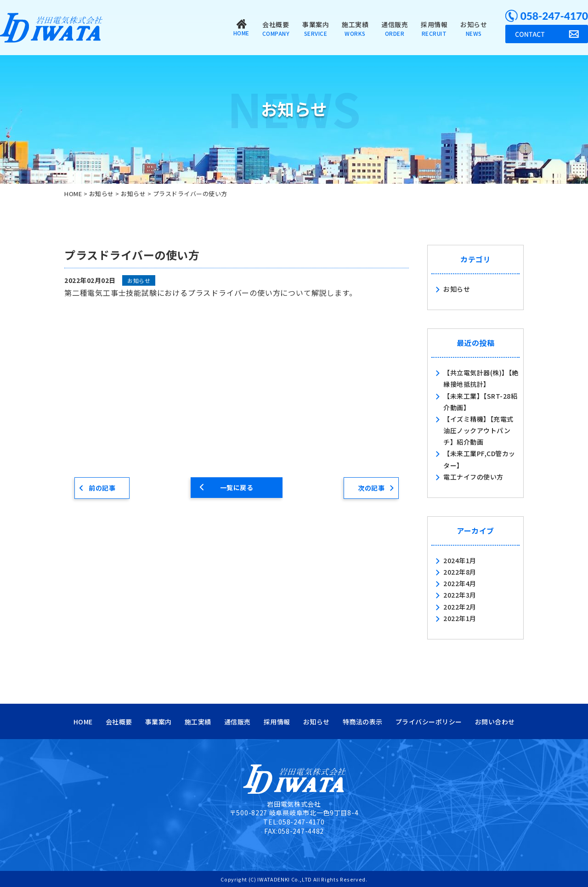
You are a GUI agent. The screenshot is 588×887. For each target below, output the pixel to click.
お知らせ (474, 28)
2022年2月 (460, 607)
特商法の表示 (363, 722)
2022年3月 (460, 595)
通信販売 (395, 28)
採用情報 (434, 28)
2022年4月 (460, 583)
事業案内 (316, 28)
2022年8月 (460, 572)
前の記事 (102, 488)
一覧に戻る (237, 487)
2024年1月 (460, 560)
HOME (83, 722)
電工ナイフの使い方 (473, 477)
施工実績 (355, 28)
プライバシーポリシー (429, 722)
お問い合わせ (495, 722)
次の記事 (371, 488)
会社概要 (276, 28)
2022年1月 (460, 618)
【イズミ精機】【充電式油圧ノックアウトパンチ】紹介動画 (478, 430)
